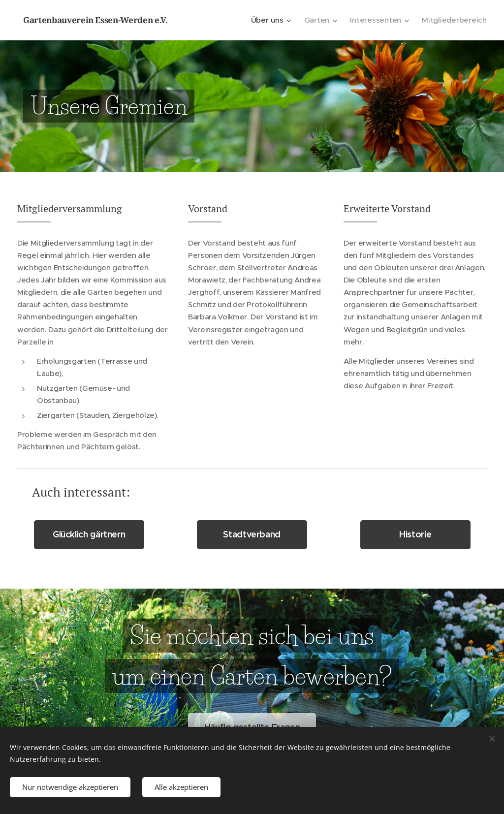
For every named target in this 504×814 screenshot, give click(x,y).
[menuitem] (277, 20)
